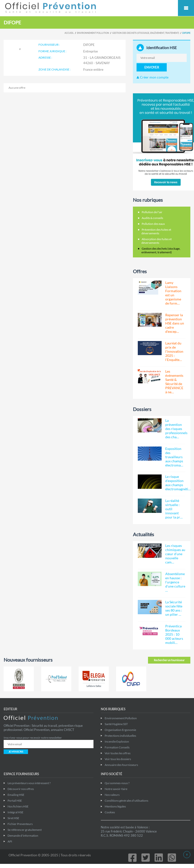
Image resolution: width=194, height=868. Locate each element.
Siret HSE (13, 818)
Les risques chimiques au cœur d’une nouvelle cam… (175, 554)
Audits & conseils (152, 218)
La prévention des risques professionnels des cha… (176, 429)
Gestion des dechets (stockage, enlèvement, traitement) (146, 33)
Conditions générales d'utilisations (126, 801)
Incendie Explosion (117, 741)
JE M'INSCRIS (16, 752)
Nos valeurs (112, 795)
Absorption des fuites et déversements (157, 241)
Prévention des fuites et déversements (156, 231)
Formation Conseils (117, 747)
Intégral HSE (15, 812)
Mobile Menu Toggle (186, 8)
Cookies (110, 812)
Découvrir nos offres (21, 789)
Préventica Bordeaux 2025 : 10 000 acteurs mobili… (174, 634)
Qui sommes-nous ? (117, 783)
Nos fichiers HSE (18, 806)
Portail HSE (15, 801)
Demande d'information (23, 836)
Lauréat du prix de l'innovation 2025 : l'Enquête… (174, 351)
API (10, 841)
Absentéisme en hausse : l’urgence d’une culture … (175, 582)
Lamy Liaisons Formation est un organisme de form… (173, 293)
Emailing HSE (16, 795)
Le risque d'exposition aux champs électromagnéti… (178, 483)
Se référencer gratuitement (25, 830)
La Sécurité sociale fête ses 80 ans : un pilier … (174, 608)
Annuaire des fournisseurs (121, 765)
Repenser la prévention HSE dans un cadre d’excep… (175, 323)
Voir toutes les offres (118, 753)
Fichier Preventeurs (20, 824)
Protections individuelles (120, 736)
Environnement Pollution (93, 33)
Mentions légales (115, 806)
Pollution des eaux (153, 224)
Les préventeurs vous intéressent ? (29, 783)
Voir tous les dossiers (118, 759)
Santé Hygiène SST (116, 724)
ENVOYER (152, 67)
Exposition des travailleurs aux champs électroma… (174, 457)
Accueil (69, 33)
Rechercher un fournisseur (169, 660)
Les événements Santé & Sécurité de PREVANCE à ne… (174, 382)
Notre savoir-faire (116, 789)
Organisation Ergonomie (120, 730)
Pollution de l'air (152, 212)
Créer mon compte (152, 77)
